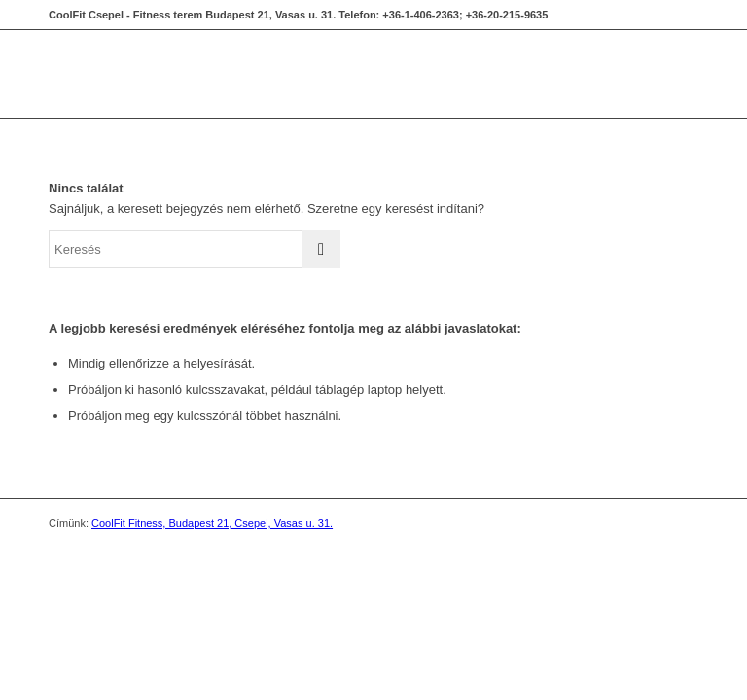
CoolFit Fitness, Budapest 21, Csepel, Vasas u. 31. (212, 523)
